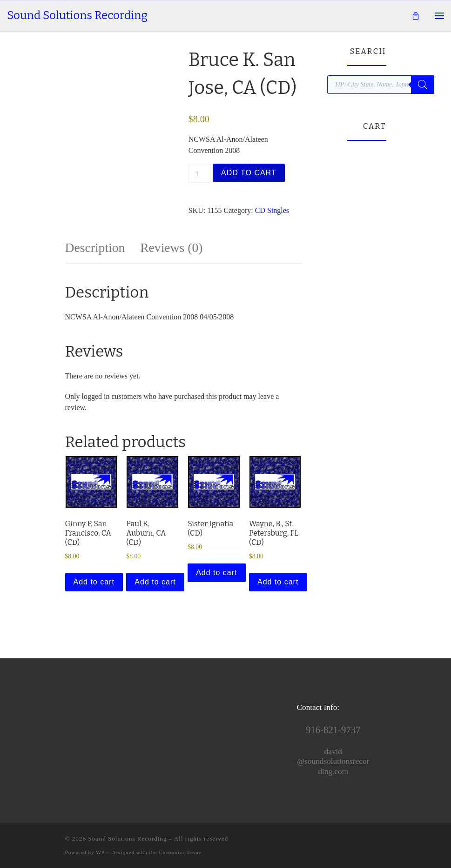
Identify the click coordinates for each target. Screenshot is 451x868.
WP (100, 852)
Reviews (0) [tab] (171, 248)
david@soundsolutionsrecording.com (333, 762)
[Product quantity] (200, 173)
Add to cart (249, 173)
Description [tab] (95, 248)
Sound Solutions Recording (127, 838)
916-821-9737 (333, 730)
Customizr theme (180, 852)
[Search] (423, 85)
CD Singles (272, 210)
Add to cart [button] (94, 582)
